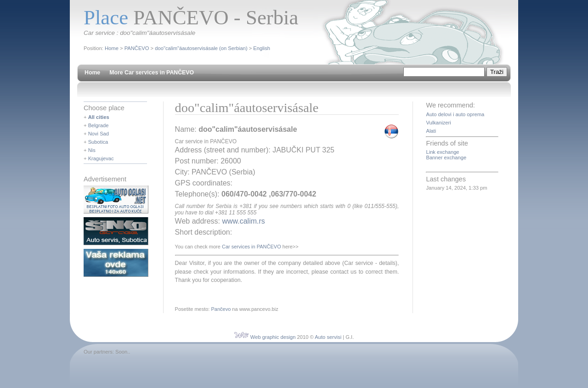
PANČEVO (137, 48)
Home (112, 48)
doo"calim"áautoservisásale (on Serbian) (201, 48)
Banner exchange (446, 157)
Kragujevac (101, 158)
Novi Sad (99, 134)
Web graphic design (273, 337)
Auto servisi (328, 337)
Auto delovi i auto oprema (455, 114)
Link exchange (442, 152)
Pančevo (221, 309)
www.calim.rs (243, 221)
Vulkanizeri (438, 123)
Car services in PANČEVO (252, 247)
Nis (92, 150)
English (262, 48)
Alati (431, 131)
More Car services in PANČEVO (152, 73)
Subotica (98, 142)
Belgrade (99, 125)
